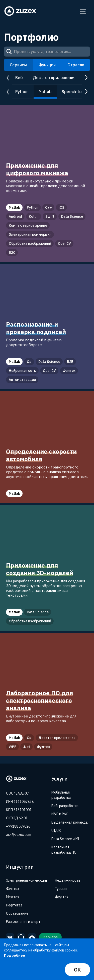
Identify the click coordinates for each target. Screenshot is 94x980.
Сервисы (18, 65)
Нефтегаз (14, 905)
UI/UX (56, 831)
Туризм (61, 889)
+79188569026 (18, 826)
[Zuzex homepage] (20, 11)
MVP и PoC (60, 814)
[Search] (9, 52)
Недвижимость (68, 880)
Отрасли (76, 65)
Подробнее (15, 955)
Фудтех (62, 897)
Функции (47, 65)
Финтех (13, 889)
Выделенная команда (70, 822)
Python (22, 92)
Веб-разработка (65, 806)
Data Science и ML (66, 839)
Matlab (45, 92)
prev (8, 78)
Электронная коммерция (26, 880)
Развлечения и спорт (23, 922)
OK (77, 970)
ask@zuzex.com (19, 835)
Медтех (13, 897)
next (86, 78)
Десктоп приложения (54, 78)
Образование (17, 913)
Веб (19, 78)
